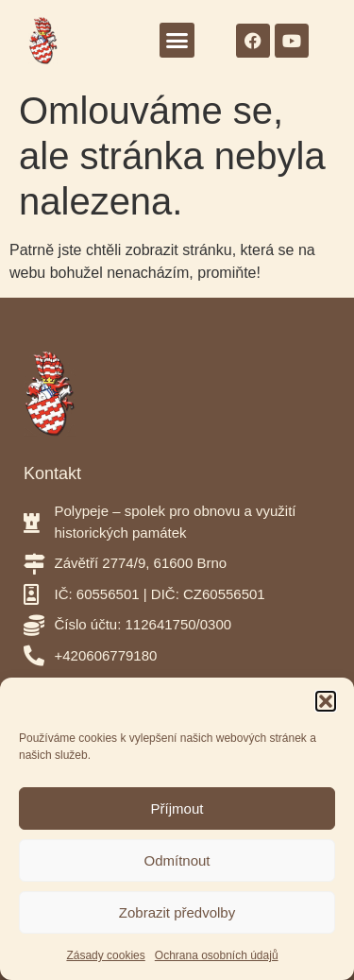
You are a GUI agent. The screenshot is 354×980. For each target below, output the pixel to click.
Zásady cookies (105, 955)
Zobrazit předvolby (177, 912)
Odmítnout (177, 860)
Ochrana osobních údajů (217, 955)
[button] (326, 701)
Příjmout (177, 808)
